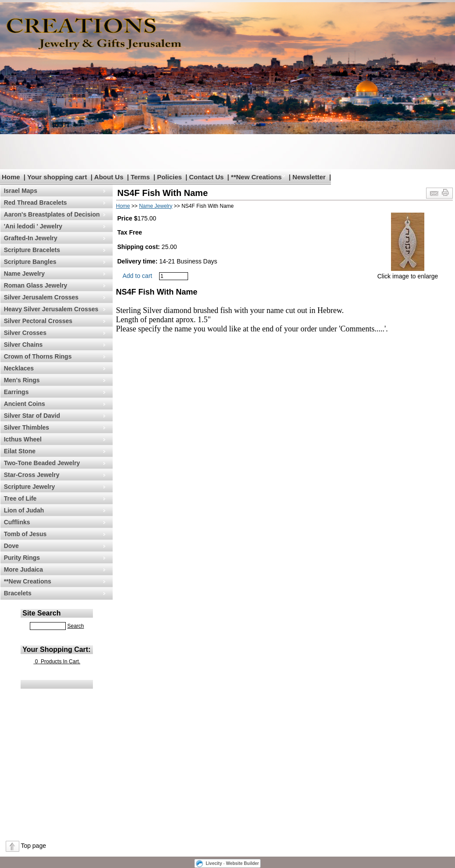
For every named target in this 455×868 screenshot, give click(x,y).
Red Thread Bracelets (36, 203)
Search (75, 626)
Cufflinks (17, 522)
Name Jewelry (24, 274)
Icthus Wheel (23, 439)
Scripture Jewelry (30, 487)
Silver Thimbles (27, 427)
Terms (140, 177)
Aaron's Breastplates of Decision (52, 214)
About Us (109, 177)
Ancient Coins (25, 404)
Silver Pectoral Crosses (38, 321)
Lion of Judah (24, 510)
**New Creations (256, 177)
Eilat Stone (20, 451)
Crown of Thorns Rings (38, 356)
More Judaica (23, 569)
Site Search (41, 613)
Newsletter (309, 177)
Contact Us (206, 177)
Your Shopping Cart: (56, 649)
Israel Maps (21, 191)
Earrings (16, 392)
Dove (11, 546)
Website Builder (242, 863)
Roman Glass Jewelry (36, 285)
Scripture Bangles (30, 262)
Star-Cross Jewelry (32, 475)
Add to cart (138, 276)
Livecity (214, 863)
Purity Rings (22, 558)
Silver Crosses (25, 333)
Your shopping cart (57, 177)
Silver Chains (23, 345)
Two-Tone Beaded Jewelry (42, 463)
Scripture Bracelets (32, 250)
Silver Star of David (32, 416)
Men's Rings (22, 380)
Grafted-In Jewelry (31, 238)
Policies (169, 177)
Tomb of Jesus (25, 534)
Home (11, 177)
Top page (33, 846)
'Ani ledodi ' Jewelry (33, 226)
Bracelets (18, 593)
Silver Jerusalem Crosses (41, 297)
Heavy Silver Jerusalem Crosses (51, 309)
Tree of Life (20, 498)
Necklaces (19, 368)
